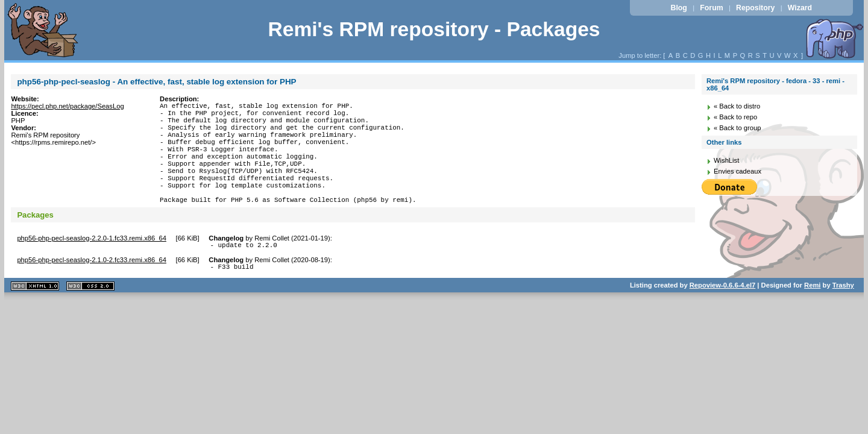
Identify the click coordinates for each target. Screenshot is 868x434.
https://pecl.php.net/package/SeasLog (67, 106)
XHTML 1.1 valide (35, 315)
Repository (755, 8)
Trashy (843, 314)
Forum (711, 8)
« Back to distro (737, 106)
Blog (679, 8)
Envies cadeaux (737, 171)
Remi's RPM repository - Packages (434, 29)
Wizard (800, 8)
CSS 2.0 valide (90, 315)
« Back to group (737, 128)
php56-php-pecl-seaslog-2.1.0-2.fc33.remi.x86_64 (92, 287)
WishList (726, 160)
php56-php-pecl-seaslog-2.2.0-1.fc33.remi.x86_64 (92, 263)
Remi (812, 314)
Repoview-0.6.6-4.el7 (722, 314)
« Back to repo (735, 117)
